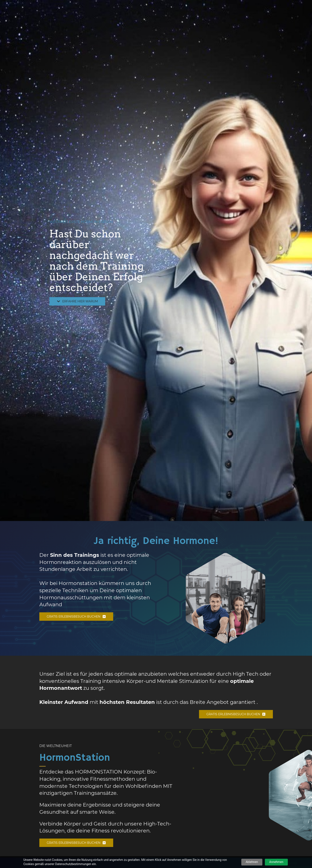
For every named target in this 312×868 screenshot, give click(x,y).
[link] (226, 554)
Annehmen (276, 862)
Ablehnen (252, 862)
